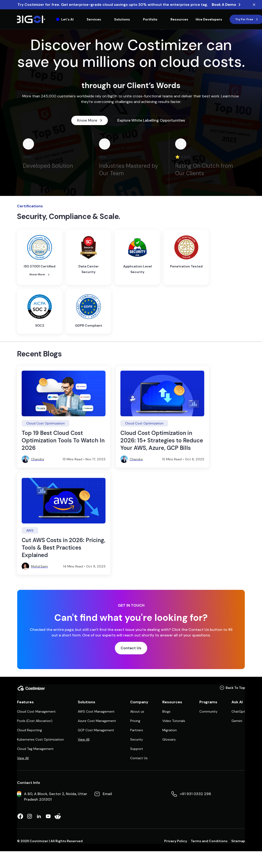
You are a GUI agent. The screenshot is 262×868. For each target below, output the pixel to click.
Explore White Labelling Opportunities (151, 120)
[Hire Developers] (209, 19)
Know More (90, 120)
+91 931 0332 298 (195, 794)
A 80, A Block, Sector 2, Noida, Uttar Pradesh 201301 (56, 797)
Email (107, 794)
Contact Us (131, 648)
